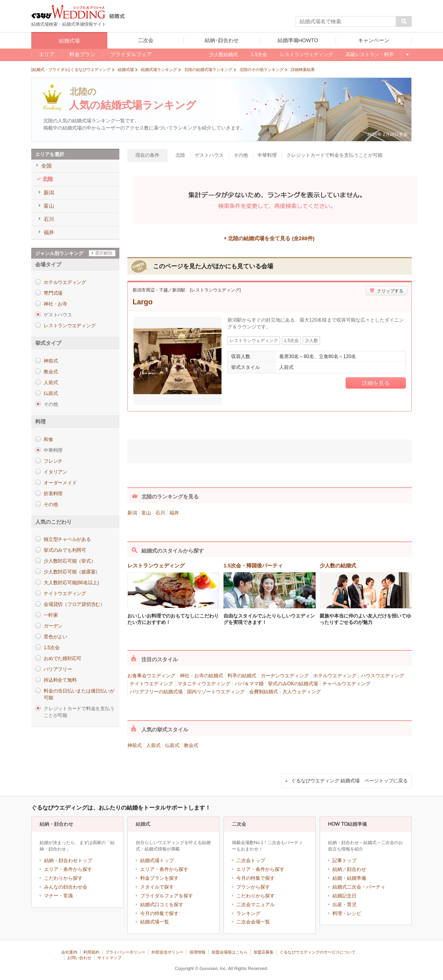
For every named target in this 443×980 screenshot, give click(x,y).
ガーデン (53, 626)
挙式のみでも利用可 (65, 550)
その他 (51, 504)
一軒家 (51, 615)
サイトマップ (109, 958)
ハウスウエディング (383, 676)
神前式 (51, 361)
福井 (174, 513)
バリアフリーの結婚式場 (156, 692)
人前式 (51, 383)
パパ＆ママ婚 (249, 684)
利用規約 (91, 952)
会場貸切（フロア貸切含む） (74, 604)
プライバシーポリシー (125, 952)
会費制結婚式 (264, 692)
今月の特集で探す (159, 913)
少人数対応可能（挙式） (69, 561)
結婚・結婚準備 (349, 878)
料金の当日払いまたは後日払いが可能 (79, 694)
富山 (146, 513)
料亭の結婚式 (242, 676)
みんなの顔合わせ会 (66, 887)
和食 (48, 439)
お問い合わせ (79, 958)
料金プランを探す (159, 878)
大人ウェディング (302, 692)
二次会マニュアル (256, 905)
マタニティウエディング (204, 684)
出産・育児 (344, 905)
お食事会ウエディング (151, 676)
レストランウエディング (69, 326)
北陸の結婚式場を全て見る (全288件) (271, 238)
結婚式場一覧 (155, 922)
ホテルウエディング (65, 282)
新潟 (132, 513)
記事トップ (344, 861)
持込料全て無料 (60, 680)
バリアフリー (58, 669)
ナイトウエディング (65, 593)
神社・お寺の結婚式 (201, 676)
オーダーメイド (60, 483)
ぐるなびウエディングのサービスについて (318, 952)
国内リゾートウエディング (216, 692)
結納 (337, 869)
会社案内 (69, 952)
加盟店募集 (264, 952)
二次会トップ (251, 861)
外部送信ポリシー (167, 952)
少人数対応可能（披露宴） (72, 572)
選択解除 (104, 253)
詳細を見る (376, 383)
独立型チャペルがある (67, 539)
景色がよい (55, 637)
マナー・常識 (58, 896)
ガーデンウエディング (285, 676)
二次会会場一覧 (253, 922)
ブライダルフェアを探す (167, 896)
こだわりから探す (63, 878)
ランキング (248, 913)
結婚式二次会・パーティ (359, 887)
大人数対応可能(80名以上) (71, 583)
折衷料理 (53, 494)
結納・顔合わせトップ (68, 861)
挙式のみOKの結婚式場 (293, 684)
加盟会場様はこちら (230, 952)
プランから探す (253, 887)
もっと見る (407, 55)
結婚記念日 (344, 896)
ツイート (235, 450)
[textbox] (346, 22)
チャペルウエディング (346, 684)
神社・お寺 (55, 304)
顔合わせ (356, 869)
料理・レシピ (347, 913)
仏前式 (51, 393)
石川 (160, 513)
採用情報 (197, 952)
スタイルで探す (157, 887)
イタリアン (55, 472)
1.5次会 (51, 648)
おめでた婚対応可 (62, 658)
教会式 (51, 372)
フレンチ (53, 461)
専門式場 (53, 293)
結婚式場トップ (157, 861)
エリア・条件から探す (68, 869)
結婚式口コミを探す (162, 905)
